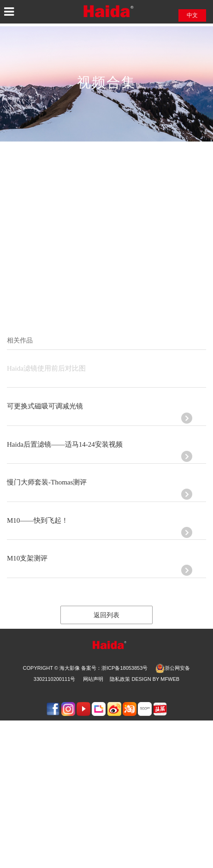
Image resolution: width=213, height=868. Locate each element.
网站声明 (93, 679)
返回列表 (106, 615)
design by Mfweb (155, 679)
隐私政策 (120, 679)
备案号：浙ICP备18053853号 (114, 668)
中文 (192, 15)
